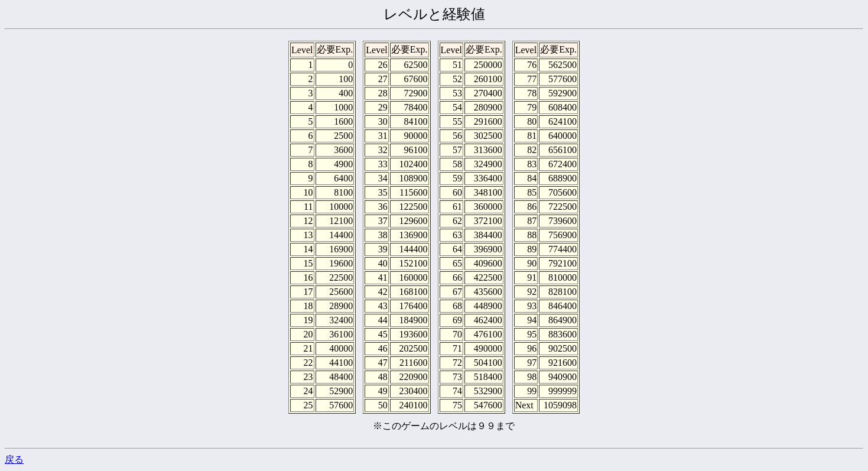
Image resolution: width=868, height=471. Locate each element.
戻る (14, 459)
